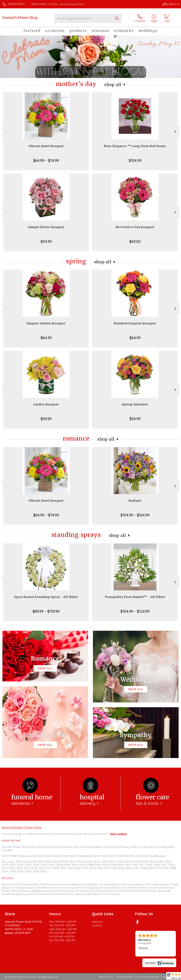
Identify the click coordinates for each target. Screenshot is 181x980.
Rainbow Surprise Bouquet (135, 323)
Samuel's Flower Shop (20, 18)
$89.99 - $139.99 (46, 611)
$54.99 (46, 241)
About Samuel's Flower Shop (21, 827)
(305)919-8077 (16, 4)
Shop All (113, 85)
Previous (5, 131)
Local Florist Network (148, 977)
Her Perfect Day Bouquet (135, 227)
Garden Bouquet (46, 404)
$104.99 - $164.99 (135, 515)
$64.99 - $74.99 (46, 160)
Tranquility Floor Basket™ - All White (135, 597)
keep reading (118, 834)
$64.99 (46, 338)
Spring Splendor (135, 404)
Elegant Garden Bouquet (46, 323)
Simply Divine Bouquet (46, 227)
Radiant (135, 501)
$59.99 (46, 419)
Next (176, 131)
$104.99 (135, 160)
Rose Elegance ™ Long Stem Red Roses (135, 146)
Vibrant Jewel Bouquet (46, 146)
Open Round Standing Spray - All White (46, 597)
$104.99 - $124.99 (135, 611)
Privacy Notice (125, 977)
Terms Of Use (106, 977)
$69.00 (135, 241)
